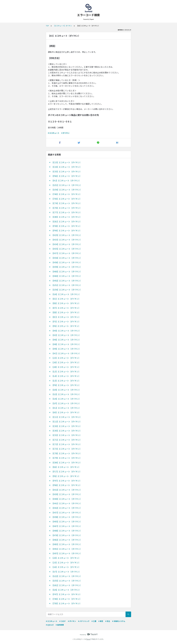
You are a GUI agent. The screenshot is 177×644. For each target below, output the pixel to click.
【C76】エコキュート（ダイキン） (67, 208)
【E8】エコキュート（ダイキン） (66, 312)
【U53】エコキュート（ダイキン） (67, 581)
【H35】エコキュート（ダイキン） (67, 249)
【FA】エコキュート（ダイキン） (66, 326)
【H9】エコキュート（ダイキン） (66, 349)
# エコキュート (54, 133)
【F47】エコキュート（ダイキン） (67, 481)
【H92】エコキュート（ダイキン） (67, 281)
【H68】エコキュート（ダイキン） (67, 531)
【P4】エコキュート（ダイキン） (66, 385)
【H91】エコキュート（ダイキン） (67, 549)
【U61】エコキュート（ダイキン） (67, 585)
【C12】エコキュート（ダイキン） (67, 421)
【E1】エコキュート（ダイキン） (66, 299)
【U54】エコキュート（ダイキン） (67, 190)
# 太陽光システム (119, 621)
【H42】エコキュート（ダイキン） (67, 508)
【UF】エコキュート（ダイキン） (66, 403)
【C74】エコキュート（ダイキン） (67, 203)
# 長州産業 (60, 625)
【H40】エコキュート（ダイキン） (67, 499)
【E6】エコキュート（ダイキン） (66, 303)
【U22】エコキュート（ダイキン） (67, 576)
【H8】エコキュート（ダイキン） (66, 344)
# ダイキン (65, 133)
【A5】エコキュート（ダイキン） (66, 412)
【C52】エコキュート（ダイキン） (67, 435)
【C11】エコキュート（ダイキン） (67, 417)
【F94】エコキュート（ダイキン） (67, 230)
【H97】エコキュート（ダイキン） (67, 553)
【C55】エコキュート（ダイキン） (67, 171)
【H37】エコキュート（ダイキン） (67, 253)
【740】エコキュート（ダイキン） (67, 194)
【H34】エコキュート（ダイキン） (67, 244)
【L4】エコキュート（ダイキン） (66, 376)
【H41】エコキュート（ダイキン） (67, 503)
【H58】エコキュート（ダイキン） (67, 517)
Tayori (88, 639)
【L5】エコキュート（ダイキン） (66, 381)
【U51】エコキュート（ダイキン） (67, 185)
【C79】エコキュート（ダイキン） (67, 458)
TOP (47, 26)
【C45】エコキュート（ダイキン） (67, 431)
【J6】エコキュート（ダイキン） (66, 362)
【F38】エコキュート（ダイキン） (67, 226)
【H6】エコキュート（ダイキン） (66, 340)
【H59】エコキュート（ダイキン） (67, 267)
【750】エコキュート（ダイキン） (67, 199)
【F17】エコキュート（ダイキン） (67, 471)
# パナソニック (84, 621)
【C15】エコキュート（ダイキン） (67, 162)
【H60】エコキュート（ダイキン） (67, 271)
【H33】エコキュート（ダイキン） (67, 240)
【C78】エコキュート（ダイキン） (67, 453)
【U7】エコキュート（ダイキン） (66, 572)
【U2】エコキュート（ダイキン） (66, 394)
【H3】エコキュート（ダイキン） (66, 335)
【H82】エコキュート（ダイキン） (67, 540)
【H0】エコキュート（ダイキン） (66, 331)
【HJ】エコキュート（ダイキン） (66, 180)
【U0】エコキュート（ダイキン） (66, 390)
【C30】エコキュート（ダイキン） (67, 426)
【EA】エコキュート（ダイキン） (66, 467)
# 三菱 (94, 621)
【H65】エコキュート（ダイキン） (67, 521)
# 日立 (108, 621)
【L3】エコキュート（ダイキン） (66, 371)
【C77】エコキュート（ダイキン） (67, 212)
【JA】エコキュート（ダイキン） (66, 567)
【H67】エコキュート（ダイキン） (67, 526)
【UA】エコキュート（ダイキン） (66, 294)
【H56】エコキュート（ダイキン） (67, 262)
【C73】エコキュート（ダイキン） (67, 449)
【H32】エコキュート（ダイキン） (67, 490)
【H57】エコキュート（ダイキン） (67, 512)
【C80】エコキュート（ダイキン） (67, 217)
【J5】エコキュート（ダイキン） (66, 562)
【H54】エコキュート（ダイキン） (67, 258)
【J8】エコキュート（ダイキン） (66, 367)
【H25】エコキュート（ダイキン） (67, 235)
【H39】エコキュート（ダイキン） (67, 494)
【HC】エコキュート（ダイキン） (66, 353)
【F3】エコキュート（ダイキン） (66, 321)
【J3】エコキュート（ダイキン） (66, 358)
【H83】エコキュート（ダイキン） (67, 544)
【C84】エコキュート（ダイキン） (67, 462)
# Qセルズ (50, 625)
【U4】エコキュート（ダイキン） (66, 399)
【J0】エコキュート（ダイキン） (66, 558)
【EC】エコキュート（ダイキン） (66, 317)
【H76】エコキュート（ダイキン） (67, 535)
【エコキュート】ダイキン (63, 26)
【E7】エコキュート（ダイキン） (66, 308)
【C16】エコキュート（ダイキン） (67, 167)
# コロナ (63, 621)
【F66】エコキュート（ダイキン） (67, 176)
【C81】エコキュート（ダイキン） (67, 221)
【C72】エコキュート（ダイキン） (67, 444)
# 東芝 (101, 621)
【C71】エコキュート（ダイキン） (67, 440)
